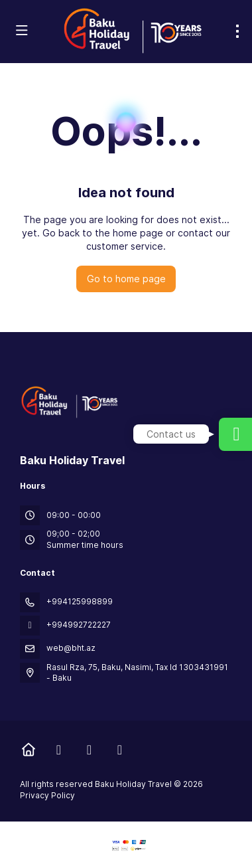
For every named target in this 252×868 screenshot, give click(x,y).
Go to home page (126, 279)
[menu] (237, 31)
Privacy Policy (47, 795)
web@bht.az (71, 648)
